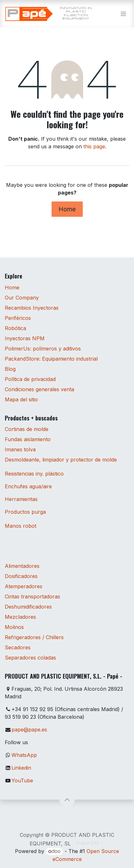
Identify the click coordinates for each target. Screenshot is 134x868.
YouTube (22, 780)
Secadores (18, 647)
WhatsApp (24, 755)
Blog (10, 369)
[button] (67, 800)
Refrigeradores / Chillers (34, 637)
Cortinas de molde (27, 429)
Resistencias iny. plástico (34, 474)
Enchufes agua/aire (28, 486)
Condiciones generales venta (39, 389)
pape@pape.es (29, 730)
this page (94, 146)
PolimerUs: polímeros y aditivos (43, 349)
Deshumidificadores (28, 607)
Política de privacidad (30, 379)
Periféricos (18, 318)
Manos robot (21, 526)
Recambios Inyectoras (32, 308)
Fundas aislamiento (28, 439)
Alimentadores (22, 566)
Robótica (15, 328)
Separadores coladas (30, 658)
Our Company (22, 298)
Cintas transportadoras (32, 596)
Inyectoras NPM (25, 338)
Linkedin (21, 768)
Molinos (14, 627)
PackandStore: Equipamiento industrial (51, 359)
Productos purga (25, 512)
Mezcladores (20, 617)
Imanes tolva (20, 449)
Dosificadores (21, 576)
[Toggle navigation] (123, 14)
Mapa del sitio (21, 399)
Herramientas (21, 499)
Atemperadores (24, 586)
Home (67, 209)
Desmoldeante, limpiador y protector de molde (61, 460)
